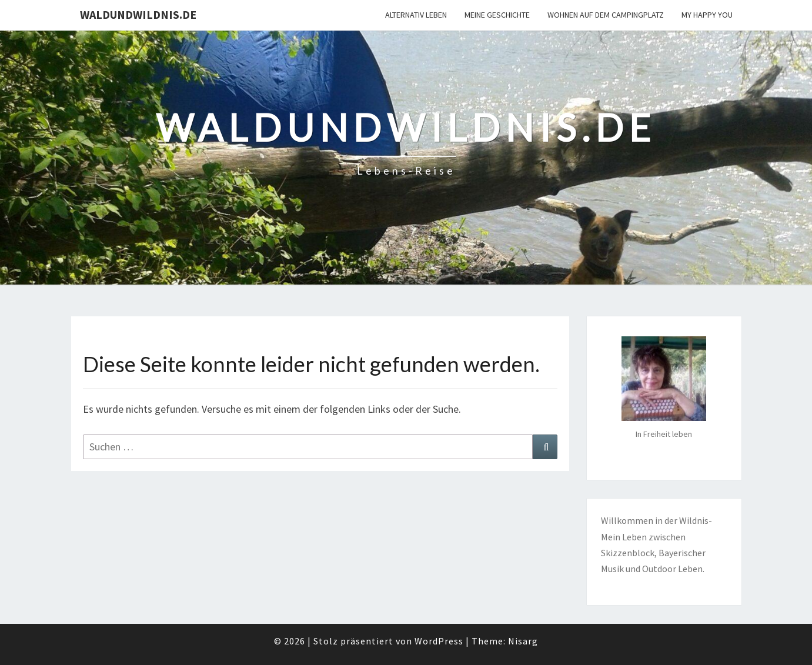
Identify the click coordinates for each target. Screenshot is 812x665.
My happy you (707, 15)
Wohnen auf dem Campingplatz (606, 15)
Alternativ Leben (416, 15)
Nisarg (523, 641)
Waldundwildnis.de (138, 14)
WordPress (439, 641)
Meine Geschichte (497, 15)
